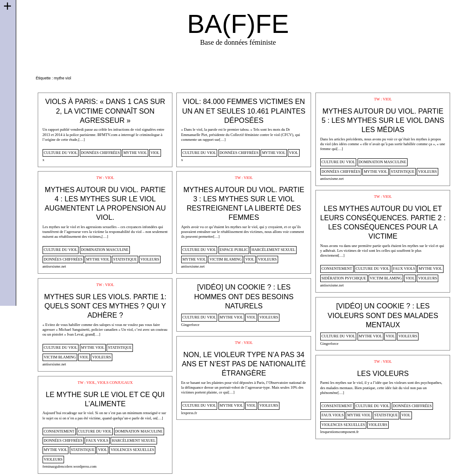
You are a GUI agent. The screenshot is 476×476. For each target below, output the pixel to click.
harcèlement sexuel (273, 250)
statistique (403, 172)
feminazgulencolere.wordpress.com (70, 466)
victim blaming (225, 259)
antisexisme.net (332, 179)
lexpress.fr (189, 413)
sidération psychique (344, 278)
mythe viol (135, 153)
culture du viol (61, 153)
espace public (234, 250)
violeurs (428, 172)
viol (155, 153)
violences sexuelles (343, 425)
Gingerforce (190, 325)
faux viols (404, 268)
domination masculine (383, 162)
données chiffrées (100, 153)
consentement (337, 268)
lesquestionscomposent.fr (340, 432)
